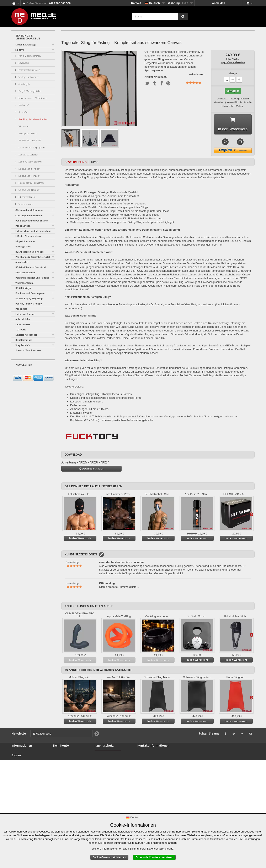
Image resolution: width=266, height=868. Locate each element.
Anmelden (219, 3)
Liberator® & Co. (27, 197)
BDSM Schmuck (24, 340)
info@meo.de (161, 775)
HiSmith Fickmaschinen (28, 236)
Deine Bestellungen (66, 752)
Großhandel (19, 767)
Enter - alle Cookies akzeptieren (154, 857)
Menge (233, 73)
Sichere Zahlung (22, 781)
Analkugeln (24, 84)
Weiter (251, 514)
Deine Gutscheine (64, 772)
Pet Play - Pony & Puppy (29, 304)
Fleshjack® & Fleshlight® (31, 183)
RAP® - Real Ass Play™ (30, 140)
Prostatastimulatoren (29, 70)
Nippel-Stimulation (26, 241)
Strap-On (23, 112)
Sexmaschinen (26, 204)
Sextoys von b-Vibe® (29, 169)
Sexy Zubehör (23, 345)
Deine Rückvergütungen (69, 757)
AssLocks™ (24, 105)
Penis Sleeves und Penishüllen (32, 221)
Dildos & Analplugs (26, 45)
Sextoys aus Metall (28, 133)
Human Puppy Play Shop (29, 298)
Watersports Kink (25, 283)
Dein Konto (61, 745)
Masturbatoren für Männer (32, 98)
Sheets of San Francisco (28, 350)
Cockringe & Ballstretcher (29, 215)
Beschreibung (76, 162)
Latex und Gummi (25, 314)
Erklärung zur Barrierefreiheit (21, 812)
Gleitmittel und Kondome (29, 210)
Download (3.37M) (91, 469)
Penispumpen (23, 226)
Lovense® (23, 63)
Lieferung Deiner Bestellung (22, 793)
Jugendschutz (104, 765)
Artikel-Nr (151, 77)
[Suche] (183, 17)
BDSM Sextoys (23, 288)
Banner (16, 762)
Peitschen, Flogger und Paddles (32, 278)
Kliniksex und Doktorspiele (30, 293)
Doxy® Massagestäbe (29, 91)
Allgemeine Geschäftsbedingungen (26, 774)
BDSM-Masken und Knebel (30, 252)
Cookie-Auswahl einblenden (109, 857)
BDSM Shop (19, 757)
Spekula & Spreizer (28, 155)
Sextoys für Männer (28, 77)
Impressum (19, 805)
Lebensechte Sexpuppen (31, 147)
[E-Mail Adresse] (30, 373)
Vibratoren (24, 126)
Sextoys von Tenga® (29, 176)
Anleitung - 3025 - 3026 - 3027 (85, 462)
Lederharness (23, 324)
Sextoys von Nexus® (29, 190)
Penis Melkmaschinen (29, 56)
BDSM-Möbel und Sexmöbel (31, 267)
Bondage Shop (23, 246)
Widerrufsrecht (21, 786)
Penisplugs (21, 309)
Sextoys (20, 50)
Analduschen (22, 262)
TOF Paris (21, 329)
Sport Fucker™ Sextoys (30, 162)
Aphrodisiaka (23, 319)
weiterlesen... (197, 74)
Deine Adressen (63, 762)
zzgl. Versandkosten (233, 62)
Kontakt (136, 3)
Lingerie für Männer (26, 335)
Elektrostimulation (25, 272)
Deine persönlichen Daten (70, 767)
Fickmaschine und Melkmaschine (33, 231)
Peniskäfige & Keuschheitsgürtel (33, 257)
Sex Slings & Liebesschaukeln (33, 119)
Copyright (18, 800)
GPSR (95, 162)
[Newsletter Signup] (51, 373)
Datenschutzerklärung (160, 849)
